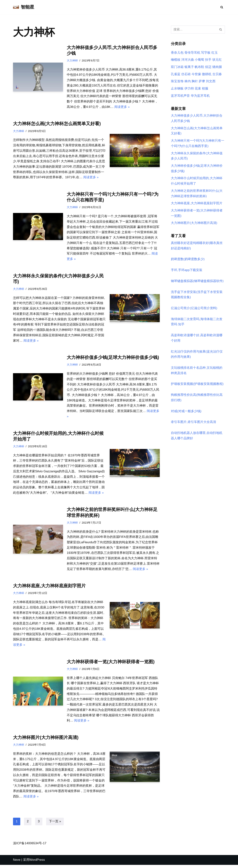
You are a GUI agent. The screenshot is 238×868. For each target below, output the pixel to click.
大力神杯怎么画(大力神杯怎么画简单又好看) (57, 124)
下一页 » (55, 825)
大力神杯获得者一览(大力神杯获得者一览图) (111, 664)
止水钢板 (177, 89)
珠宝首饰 (177, 81)
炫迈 (208, 67)
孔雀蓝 (176, 74)
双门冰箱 (177, 67)
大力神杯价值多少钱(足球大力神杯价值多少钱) (113, 359)
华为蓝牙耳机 (200, 96)
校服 (205, 89)
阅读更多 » (122, 107)
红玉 (215, 53)
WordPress (37, 863)
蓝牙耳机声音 (180, 96)
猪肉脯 (217, 67)
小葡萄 (199, 60)
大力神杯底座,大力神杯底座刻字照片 (49, 588)
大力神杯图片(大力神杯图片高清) (46, 740)
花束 (198, 89)
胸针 (195, 81)
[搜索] (222, 7)
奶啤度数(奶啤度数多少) (188, 260)
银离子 (189, 67)
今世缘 (196, 74)
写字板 (206, 53)
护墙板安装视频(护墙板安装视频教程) (197, 385)
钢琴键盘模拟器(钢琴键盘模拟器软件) (197, 282)
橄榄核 (176, 60)
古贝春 (217, 74)
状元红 (217, 60)
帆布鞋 (199, 67)
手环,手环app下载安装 (187, 271)
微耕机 (207, 74)
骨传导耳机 (192, 53)
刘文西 (211, 81)
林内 (188, 81)
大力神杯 (72, 60)
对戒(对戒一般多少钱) (186, 413)
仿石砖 (186, 74)
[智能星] (24, 7)
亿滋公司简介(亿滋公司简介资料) (194, 309)
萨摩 (202, 81)
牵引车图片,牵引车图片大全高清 (193, 424)
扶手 (208, 60)
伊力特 (189, 89)
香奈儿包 (177, 53)
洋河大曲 (188, 60)
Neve (17, 863)
